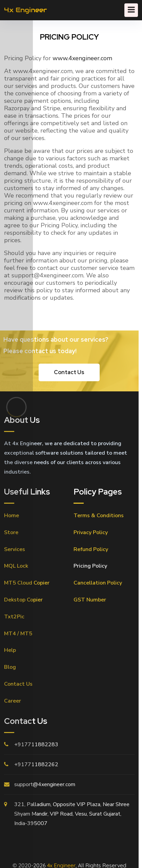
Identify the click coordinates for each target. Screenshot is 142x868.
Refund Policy (91, 549)
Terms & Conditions (99, 516)
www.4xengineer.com (82, 58)
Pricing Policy (90, 566)
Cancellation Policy (98, 583)
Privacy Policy (91, 532)
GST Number (90, 600)
